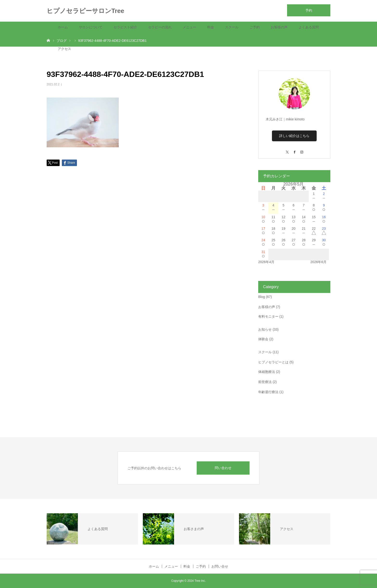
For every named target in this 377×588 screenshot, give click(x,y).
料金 (211, 27)
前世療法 (265, 382)
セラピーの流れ (160, 27)
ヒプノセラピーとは (273, 362)
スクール (232, 27)
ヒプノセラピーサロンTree (85, 11)
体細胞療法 (267, 372)
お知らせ (265, 329)
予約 (309, 10)
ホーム (63, 27)
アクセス (64, 49)
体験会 (263, 339)
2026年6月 (318, 262)
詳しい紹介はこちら (294, 136)
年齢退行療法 (268, 392)
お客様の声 (279, 27)
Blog (262, 297)
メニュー (189, 27)
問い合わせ (223, 468)
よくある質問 (309, 27)
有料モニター (268, 316)
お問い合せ (220, 566)
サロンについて (91, 27)
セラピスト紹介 (125, 27)
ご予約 (255, 27)
